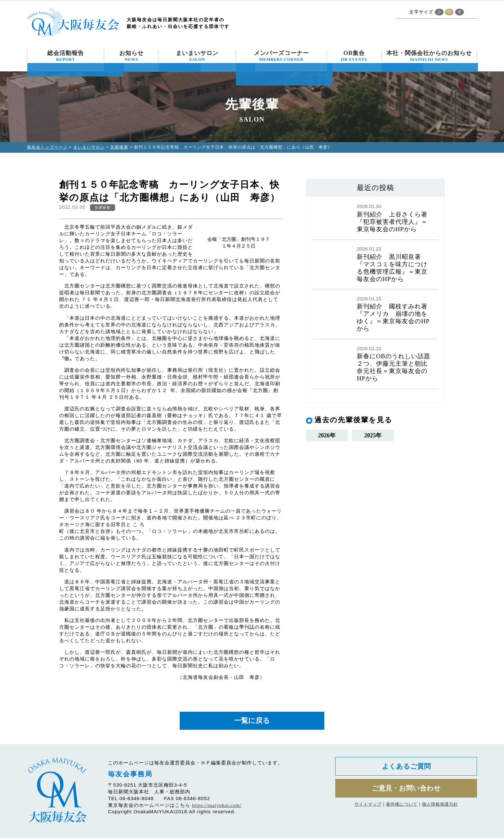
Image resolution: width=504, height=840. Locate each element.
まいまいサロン (197, 56)
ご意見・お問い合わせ (406, 793)
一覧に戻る (252, 722)
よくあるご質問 (406, 769)
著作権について (402, 809)
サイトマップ (368, 809)
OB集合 (354, 56)
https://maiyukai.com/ (217, 807)
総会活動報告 (66, 56)
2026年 (327, 436)
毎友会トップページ (47, 147)
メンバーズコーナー (281, 56)
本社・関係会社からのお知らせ (429, 56)
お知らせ (131, 56)
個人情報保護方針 (440, 809)
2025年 (373, 436)
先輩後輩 (119, 147)
